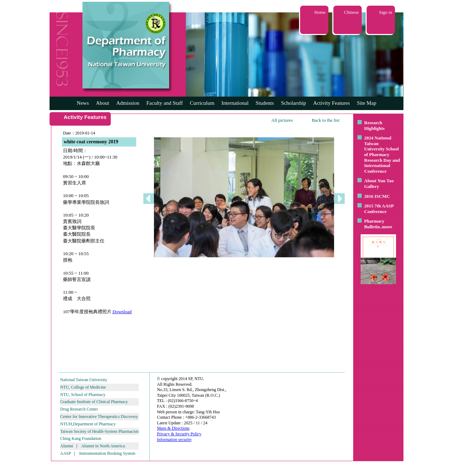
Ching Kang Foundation (81, 438)
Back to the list (326, 120)
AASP (65, 453)
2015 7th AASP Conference (379, 209)
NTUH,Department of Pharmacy (88, 424)
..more (386, 227)
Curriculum (202, 103)
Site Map (367, 103)
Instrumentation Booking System (107, 453)
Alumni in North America (103, 446)
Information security (174, 440)
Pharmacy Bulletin (374, 224)
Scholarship (294, 103)
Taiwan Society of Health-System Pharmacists (99, 431)
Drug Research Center (79, 409)
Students (265, 103)
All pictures (282, 120)
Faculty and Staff (165, 103)
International (235, 103)
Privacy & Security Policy (179, 434)
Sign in (386, 12)
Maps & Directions (173, 428)
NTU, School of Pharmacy (83, 395)
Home (320, 12)
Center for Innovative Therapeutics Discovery (99, 417)
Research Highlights (374, 125)
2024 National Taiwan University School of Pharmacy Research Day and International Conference (382, 154)
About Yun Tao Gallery (379, 183)
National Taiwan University (84, 380)
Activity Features (332, 103)
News (83, 103)
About (103, 103)
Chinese (351, 12)
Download (122, 312)
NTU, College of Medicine (83, 387)
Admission (128, 103)
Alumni (67, 446)
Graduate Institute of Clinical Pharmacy (94, 402)
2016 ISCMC (377, 196)
